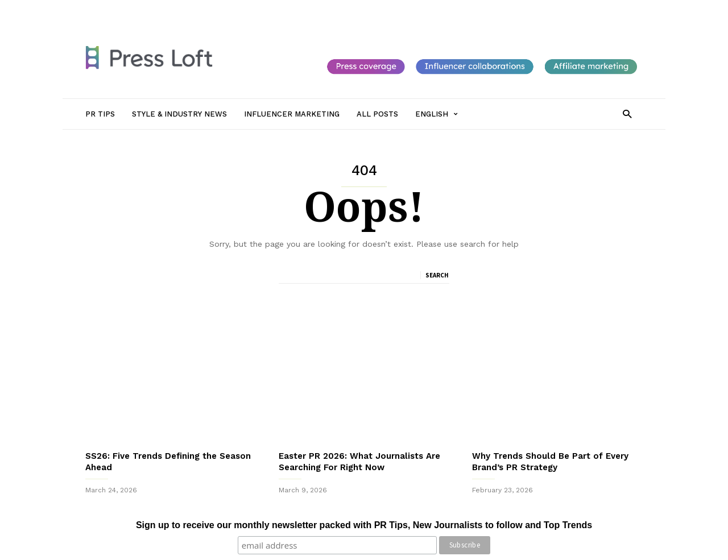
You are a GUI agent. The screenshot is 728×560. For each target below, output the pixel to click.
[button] (627, 113)
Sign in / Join (107, 10)
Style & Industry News (214, 10)
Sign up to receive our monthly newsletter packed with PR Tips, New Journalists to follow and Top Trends (364, 525)
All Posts (359, 10)
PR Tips (152, 10)
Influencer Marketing (298, 10)
